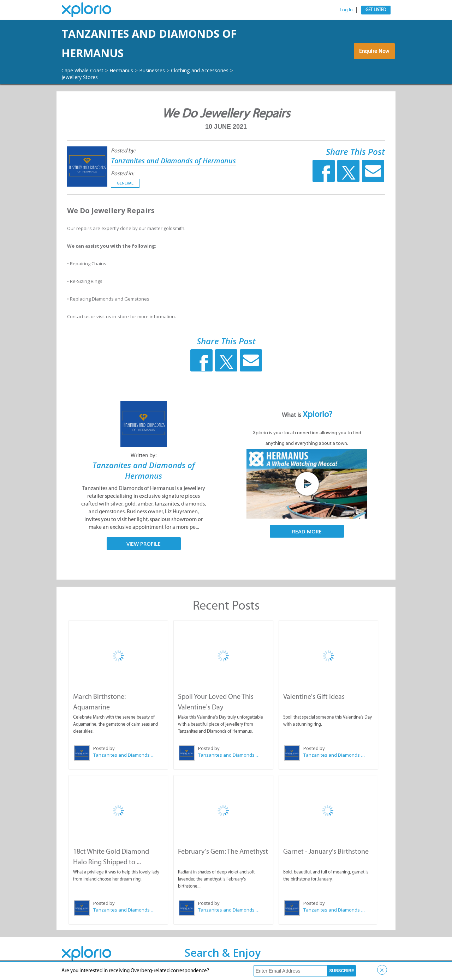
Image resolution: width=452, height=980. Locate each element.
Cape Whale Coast (85, 70)
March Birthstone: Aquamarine (118, 696)
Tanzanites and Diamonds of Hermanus (155, 43)
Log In (346, 10)
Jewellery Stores (87, 77)
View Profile (144, 544)
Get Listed (376, 10)
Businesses (164, 70)
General (125, 183)
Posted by (104, 748)
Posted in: (122, 174)
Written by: (144, 456)
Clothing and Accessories (218, 70)
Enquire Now (372, 54)
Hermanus (129, 70)
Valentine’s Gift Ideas (314, 696)
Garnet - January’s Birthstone (326, 851)
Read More (307, 532)
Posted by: (123, 151)
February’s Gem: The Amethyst (222, 851)
